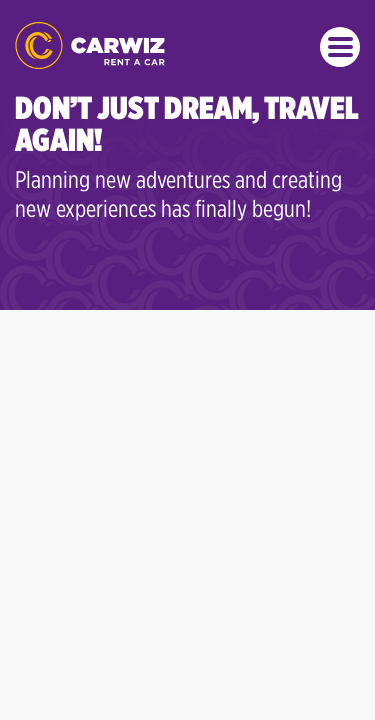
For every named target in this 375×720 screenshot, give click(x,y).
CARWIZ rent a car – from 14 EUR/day (90, 45)
